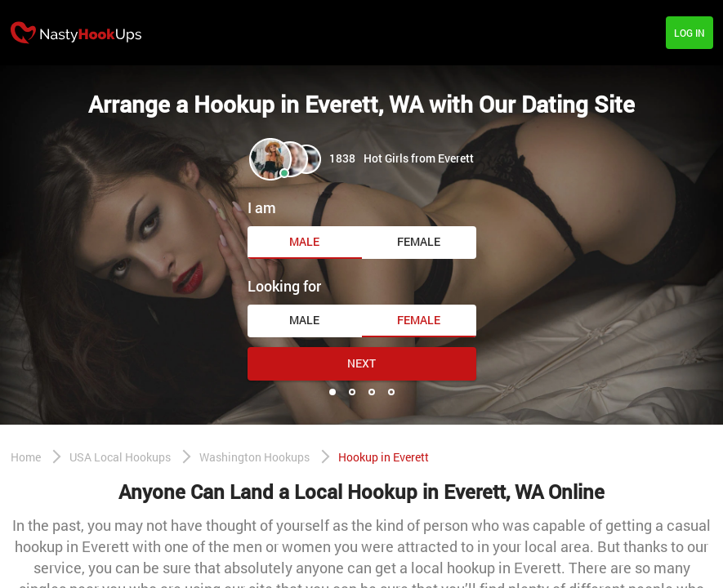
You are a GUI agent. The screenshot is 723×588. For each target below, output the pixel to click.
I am (262, 207)
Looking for (284, 286)
